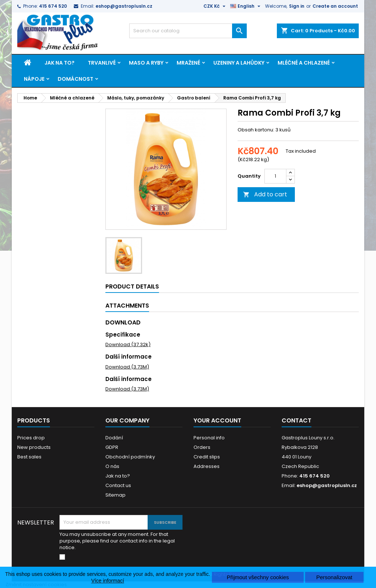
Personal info (209, 438)
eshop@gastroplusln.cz (124, 6)
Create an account (335, 6)
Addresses (207, 466)
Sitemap (115, 495)
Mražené (188, 63)
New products (34, 447)
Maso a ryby (146, 63)
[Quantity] (275, 176)
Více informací (107, 581)
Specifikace (123, 335)
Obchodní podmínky (130, 457)
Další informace (129, 357)
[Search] (188, 31)
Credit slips (207, 457)
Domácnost (75, 79)
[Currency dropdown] (215, 6)
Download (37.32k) (128, 344)
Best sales (29, 457)
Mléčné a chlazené (304, 63)
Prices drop (31, 438)
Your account (217, 420)
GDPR (112, 447)
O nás (112, 466)
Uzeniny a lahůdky (239, 63)
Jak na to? (59, 63)
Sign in (297, 6)
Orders (202, 447)
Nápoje (34, 79)
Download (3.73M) (127, 367)
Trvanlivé (102, 63)
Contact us (118, 485)
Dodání (114, 438)
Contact (297, 420)
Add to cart (265, 194)
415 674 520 (53, 6)
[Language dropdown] (246, 6)
